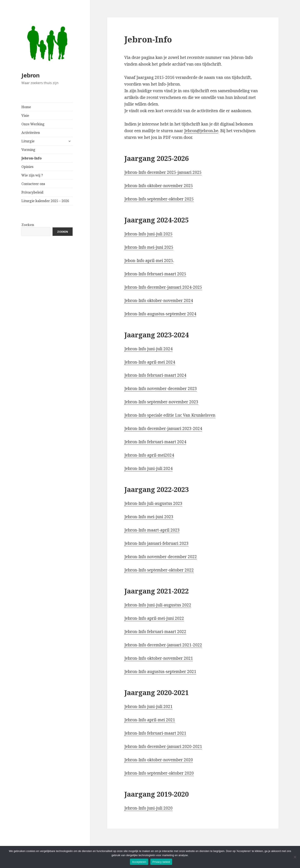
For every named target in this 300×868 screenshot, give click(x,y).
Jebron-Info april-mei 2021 (150, 720)
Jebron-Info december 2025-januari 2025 (163, 172)
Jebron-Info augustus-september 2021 (160, 672)
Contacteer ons (33, 184)
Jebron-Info (31, 158)
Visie (25, 115)
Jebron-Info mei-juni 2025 (149, 247)
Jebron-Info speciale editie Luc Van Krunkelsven (170, 415)
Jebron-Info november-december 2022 (161, 557)
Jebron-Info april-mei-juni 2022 (154, 618)
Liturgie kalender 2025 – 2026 (45, 201)
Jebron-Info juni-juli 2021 (148, 707)
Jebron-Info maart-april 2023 (152, 530)
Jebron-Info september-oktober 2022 (159, 570)
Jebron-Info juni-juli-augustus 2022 (158, 605)
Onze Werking (33, 124)
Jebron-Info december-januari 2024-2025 (163, 287)
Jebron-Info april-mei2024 (149, 455)
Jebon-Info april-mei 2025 (149, 261)
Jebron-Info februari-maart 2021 (155, 733)
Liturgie (28, 141)
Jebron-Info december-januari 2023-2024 (163, 428)
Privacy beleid (161, 862)
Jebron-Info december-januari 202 (157, 746)
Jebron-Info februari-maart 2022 (155, 632)
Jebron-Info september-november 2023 (161, 402)
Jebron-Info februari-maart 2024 (155, 375)
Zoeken (28, 225)
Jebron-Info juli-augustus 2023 (153, 503)
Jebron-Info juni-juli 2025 (148, 234)
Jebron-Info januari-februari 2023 (156, 543)
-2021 (197, 746)
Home (26, 107)
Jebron (31, 75)
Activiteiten (31, 133)
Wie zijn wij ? (32, 175)
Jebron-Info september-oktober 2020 (159, 773)
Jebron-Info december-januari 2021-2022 (163, 645)
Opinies (27, 167)
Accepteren (139, 862)
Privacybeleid (32, 192)
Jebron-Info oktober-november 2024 (159, 301)
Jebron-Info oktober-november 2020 (159, 760)
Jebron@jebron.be (201, 131)
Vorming (28, 150)
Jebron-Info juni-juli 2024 (148, 349)
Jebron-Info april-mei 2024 (150, 362)
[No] (295, 857)
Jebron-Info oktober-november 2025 (159, 186)
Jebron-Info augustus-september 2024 (160, 314)
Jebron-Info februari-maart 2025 (155, 274)
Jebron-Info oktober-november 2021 (159, 658)
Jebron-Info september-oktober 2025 (159, 199)
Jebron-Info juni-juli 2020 (148, 808)
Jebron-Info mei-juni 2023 (149, 517)
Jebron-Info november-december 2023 (161, 389)
